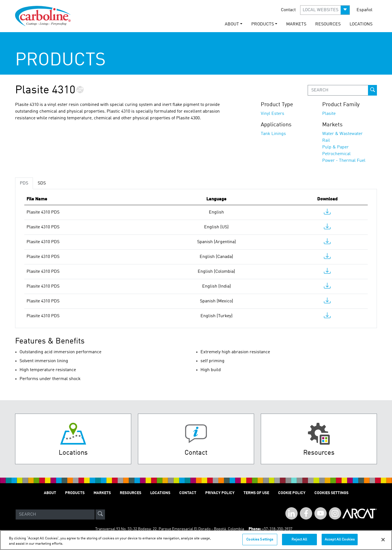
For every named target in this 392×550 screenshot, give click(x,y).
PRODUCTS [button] (263, 24)
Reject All (299, 543)
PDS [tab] (24, 183)
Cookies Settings (260, 543)
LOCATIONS (361, 24)
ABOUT (50, 493)
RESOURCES (328, 24)
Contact (288, 10)
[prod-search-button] (372, 90)
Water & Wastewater (342, 134)
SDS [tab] (42, 183)
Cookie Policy (292, 493)
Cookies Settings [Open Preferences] (331, 493)
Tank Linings (273, 134)
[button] (325, 10)
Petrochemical (336, 154)
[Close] (383, 543)
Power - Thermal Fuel (344, 161)
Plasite (329, 114)
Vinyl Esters (273, 114)
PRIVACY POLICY (220, 493)
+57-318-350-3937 (277, 529)
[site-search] (100, 515)
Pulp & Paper (335, 147)
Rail (326, 141)
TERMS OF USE (256, 493)
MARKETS (296, 24)
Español (364, 10)
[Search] (55, 515)
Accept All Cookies (340, 543)
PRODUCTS (75, 493)
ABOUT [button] (232, 24)
